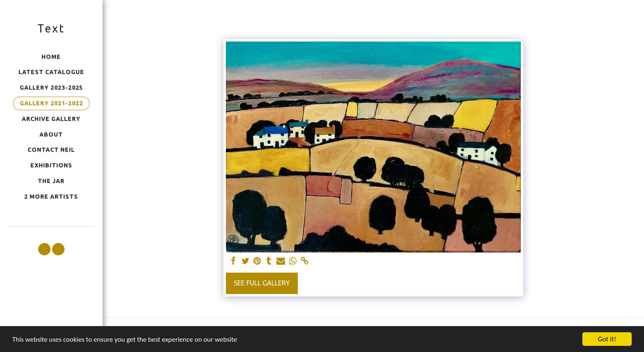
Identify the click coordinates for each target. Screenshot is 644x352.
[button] (44, 249)
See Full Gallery (262, 283)
